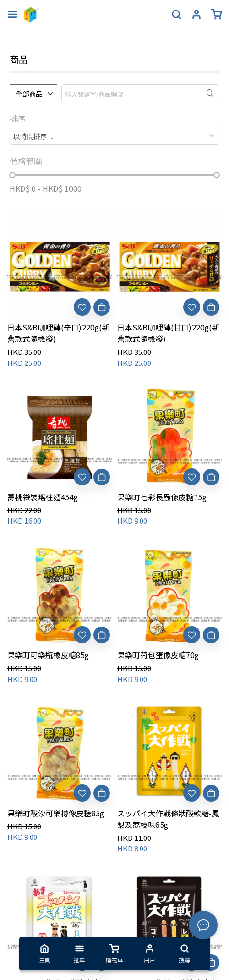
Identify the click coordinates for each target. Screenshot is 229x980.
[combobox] (114, 136)
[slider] (12, 175)
